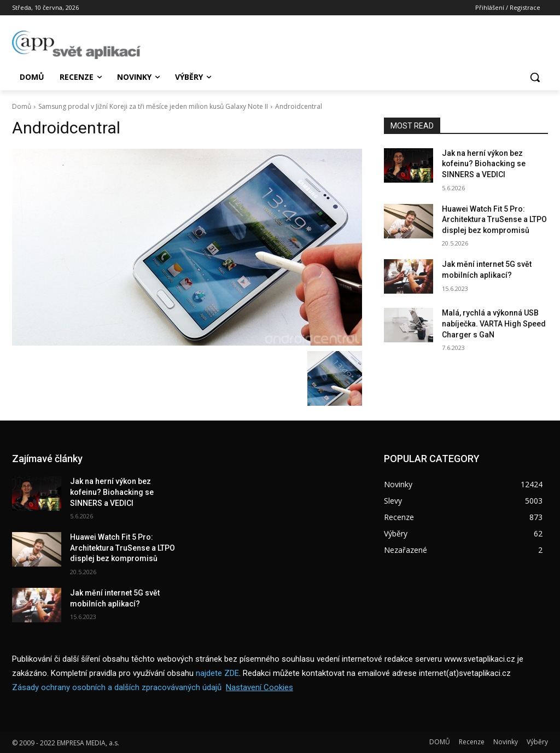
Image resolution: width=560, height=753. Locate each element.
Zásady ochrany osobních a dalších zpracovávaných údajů (117, 687)
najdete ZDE (217, 673)
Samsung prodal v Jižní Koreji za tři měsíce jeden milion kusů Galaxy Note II (153, 106)
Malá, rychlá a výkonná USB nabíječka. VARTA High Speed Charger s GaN (494, 323)
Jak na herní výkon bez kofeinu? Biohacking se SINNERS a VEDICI (484, 164)
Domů (22, 106)
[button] (535, 77)
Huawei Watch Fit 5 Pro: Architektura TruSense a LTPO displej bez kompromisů (494, 220)
